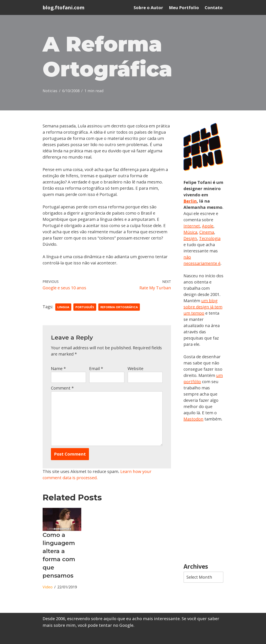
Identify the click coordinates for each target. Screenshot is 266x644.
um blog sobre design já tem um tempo (203, 307)
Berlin (190, 201)
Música (190, 232)
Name (58, 368)
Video (48, 587)
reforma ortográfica (119, 307)
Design (190, 238)
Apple (208, 226)
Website (135, 368)
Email (96, 368)
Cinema (207, 232)
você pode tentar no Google (106, 625)
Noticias (50, 91)
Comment (62, 388)
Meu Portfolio (184, 8)
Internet (192, 226)
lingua (63, 307)
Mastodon (193, 419)
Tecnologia (210, 238)
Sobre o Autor (148, 8)
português (85, 307)
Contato (214, 8)
